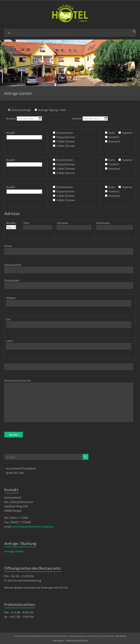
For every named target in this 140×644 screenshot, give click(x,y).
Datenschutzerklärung (77, 640)
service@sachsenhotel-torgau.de (33, 526)
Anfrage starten (14, 551)
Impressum (58, 640)
